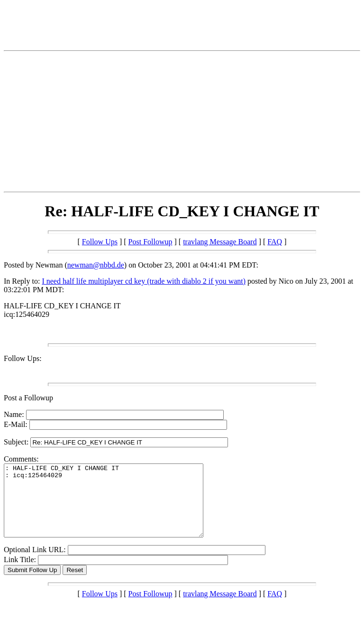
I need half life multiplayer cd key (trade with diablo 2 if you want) (144, 281)
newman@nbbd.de (96, 265)
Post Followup (150, 242)
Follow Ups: (23, 358)
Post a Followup (28, 398)
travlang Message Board (220, 242)
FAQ (275, 242)
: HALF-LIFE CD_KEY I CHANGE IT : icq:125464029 (115, 508)
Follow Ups (100, 242)
